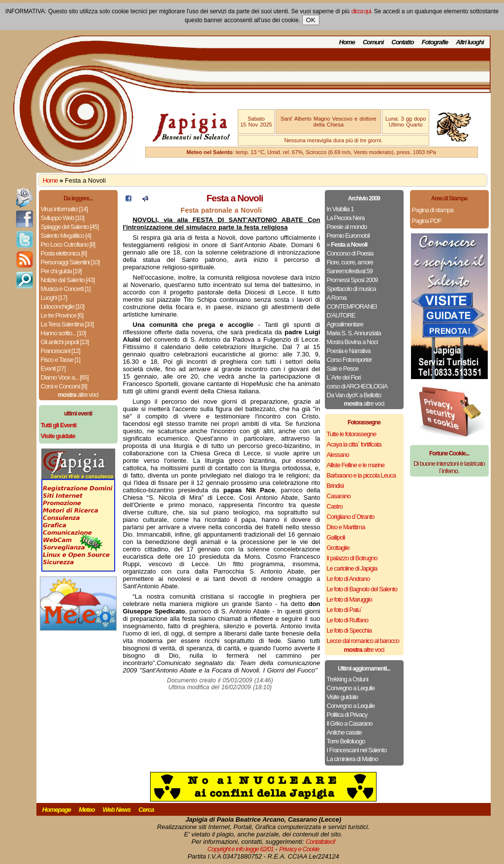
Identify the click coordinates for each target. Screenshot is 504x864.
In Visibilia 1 (340, 209)
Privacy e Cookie (299, 849)
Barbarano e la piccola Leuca (361, 475)
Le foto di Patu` (345, 610)
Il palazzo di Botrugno (352, 558)
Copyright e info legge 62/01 (240, 849)
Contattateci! (320, 842)
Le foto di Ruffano (347, 620)
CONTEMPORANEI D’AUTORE (352, 311)
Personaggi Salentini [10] (70, 262)
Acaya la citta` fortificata (354, 444)
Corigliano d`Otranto (351, 517)
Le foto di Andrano (348, 579)
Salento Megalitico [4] (66, 236)
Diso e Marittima (346, 527)
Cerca (146, 810)
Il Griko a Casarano (350, 723)
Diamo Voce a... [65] (65, 377)
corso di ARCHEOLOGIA (357, 386)
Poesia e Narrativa (349, 351)
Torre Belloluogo (346, 741)
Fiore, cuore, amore (350, 262)
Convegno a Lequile (351, 688)
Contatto (402, 42)
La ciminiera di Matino (352, 759)
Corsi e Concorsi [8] (64, 386)
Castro (335, 506)
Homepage (57, 810)
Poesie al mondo (347, 227)
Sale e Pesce (343, 368)
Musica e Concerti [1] (66, 289)
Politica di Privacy (347, 715)
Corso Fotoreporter (349, 360)
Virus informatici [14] (64, 209)
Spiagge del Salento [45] (70, 227)
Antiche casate (344, 732)
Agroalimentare (345, 324)
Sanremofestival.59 (350, 271)
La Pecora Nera (346, 218)
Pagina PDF (427, 221)
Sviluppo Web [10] (63, 218)
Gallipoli (336, 537)
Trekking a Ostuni (347, 679)
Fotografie (435, 42)
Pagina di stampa (433, 210)
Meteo (87, 810)
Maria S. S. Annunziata (354, 333)
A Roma (337, 298)
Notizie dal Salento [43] (68, 280)
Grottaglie (338, 548)
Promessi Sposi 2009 (352, 280)
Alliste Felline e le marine (356, 465)
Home (347, 42)
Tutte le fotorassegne (352, 434)
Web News (117, 810)
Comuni (373, 42)
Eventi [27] (53, 368)
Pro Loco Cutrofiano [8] (68, 244)
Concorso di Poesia (350, 253)
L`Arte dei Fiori (344, 377)
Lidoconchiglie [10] (63, 306)
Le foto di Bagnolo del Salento (362, 589)
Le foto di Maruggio (349, 599)
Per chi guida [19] (61, 271)
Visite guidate (343, 697)
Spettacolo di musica (351, 289)
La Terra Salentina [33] (67, 324)
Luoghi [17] (54, 298)
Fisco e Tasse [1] (61, 360)
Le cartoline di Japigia (352, 568)
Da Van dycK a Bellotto (354, 395)
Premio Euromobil (348, 236)
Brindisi (335, 486)
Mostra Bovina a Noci (352, 342)
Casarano (339, 496)
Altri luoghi (470, 42)
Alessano (338, 455)
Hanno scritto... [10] (63, 333)
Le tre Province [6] (62, 315)
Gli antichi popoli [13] (65, 342)
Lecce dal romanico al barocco (363, 641)
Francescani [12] (61, 351)
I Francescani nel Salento (357, 750)
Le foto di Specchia (349, 630)
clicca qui (361, 11)
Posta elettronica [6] (64, 253)
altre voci (78, 395)
